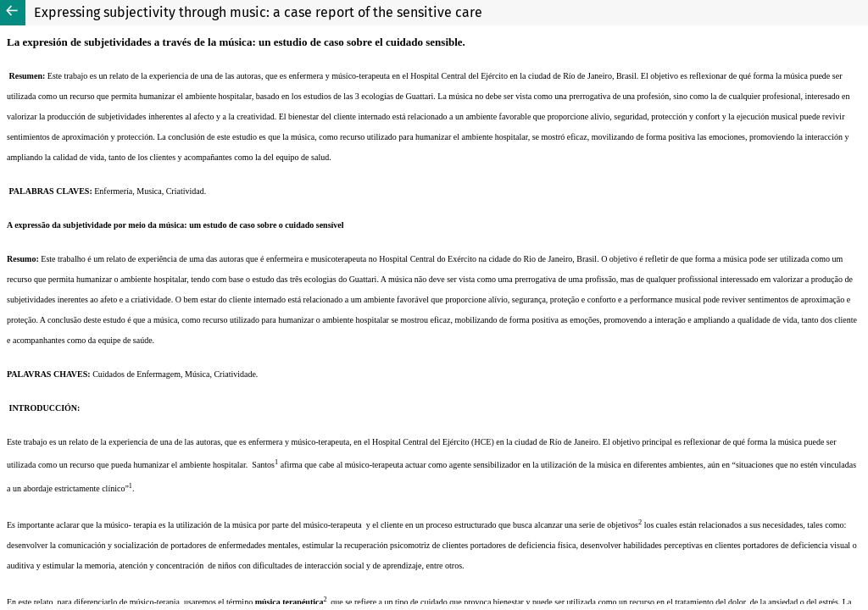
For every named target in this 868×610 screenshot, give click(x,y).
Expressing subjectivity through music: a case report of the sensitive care (258, 12)
